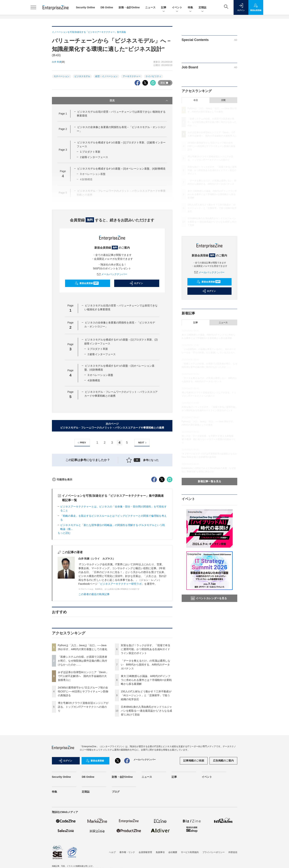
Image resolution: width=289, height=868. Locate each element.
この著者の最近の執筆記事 (94, 661)
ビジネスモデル (82, 76)
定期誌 (202, 8)
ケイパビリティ (153, 76)
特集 (190, 8)
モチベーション (62, 76)
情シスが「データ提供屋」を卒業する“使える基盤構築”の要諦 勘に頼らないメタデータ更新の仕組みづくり (209, 439)
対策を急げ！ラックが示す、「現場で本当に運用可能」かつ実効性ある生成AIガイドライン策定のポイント (146, 716)
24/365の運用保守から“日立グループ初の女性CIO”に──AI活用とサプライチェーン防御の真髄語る (83, 758)
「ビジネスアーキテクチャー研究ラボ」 (121, 650)
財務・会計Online (129, 7)
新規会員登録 (87, 283)
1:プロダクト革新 (90, 152)
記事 (164, 8)
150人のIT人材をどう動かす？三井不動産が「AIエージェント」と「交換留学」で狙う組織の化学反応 (146, 762)
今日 (196, 100)
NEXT (143, 443)
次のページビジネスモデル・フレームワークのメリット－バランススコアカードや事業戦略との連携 (112, 426)
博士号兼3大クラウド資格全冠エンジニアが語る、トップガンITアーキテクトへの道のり (83, 774)
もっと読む (64, 600)
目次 (139, 101)
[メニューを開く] (33, 7)
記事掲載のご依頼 (194, 827)
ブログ (116, 858)
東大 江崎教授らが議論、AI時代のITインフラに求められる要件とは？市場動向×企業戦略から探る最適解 (146, 747)
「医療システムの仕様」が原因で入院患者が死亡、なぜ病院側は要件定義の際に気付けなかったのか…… (82, 727)
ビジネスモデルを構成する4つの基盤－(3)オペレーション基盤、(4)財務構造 (121, 169)
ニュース (150, 7)
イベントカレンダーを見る (209, 598)
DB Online (107, 7)
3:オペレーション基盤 (100, 375)
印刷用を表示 (62, 546)
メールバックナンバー (112, 274)
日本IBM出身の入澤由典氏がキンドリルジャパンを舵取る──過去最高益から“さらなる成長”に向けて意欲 (147, 777)
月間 (223, 100)
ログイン (136, 283)
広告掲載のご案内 (223, 827)
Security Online (86, 7)
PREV (81, 443)
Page (63, 114)
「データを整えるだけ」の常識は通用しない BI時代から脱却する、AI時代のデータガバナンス (146, 731)
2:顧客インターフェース (94, 157)
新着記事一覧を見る (209, 481)
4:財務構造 (94, 380)
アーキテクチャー (132, 76)
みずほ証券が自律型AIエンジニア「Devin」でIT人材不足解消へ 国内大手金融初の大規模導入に (83, 743)
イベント (177, 8)
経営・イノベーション (106, 76)
